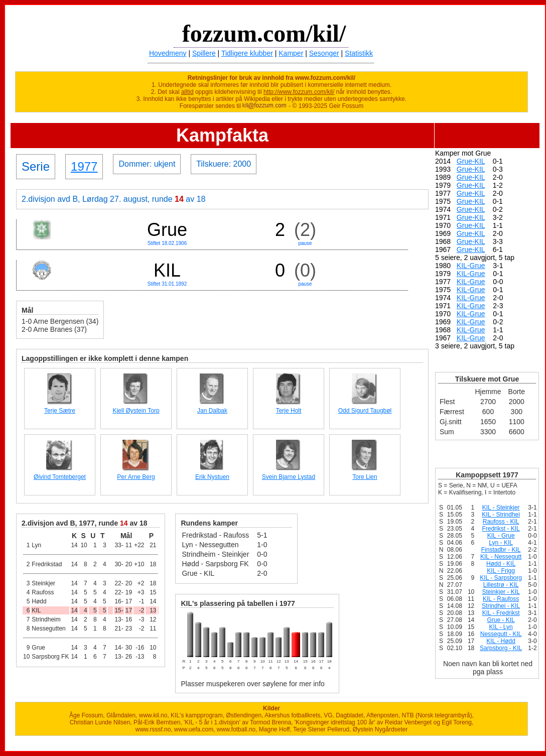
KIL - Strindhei (501, 515)
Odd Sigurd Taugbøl (365, 411)
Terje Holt (289, 411)
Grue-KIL (471, 161)
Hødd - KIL (501, 564)
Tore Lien (365, 477)
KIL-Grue (471, 266)
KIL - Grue (501, 536)
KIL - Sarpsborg (501, 578)
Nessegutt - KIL (501, 634)
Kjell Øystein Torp (136, 411)
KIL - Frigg (501, 571)
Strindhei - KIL (501, 606)
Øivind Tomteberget (60, 477)
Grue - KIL (501, 620)
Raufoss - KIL (501, 522)
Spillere (204, 53)
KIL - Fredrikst (501, 613)
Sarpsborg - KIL (501, 648)
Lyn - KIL (501, 543)
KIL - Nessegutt (501, 557)
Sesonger (324, 53)
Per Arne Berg (136, 477)
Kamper (291, 53)
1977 (84, 166)
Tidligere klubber (247, 53)
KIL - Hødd (501, 641)
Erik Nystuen (212, 477)
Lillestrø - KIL (501, 585)
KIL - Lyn (501, 627)
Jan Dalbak (212, 411)
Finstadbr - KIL (501, 550)
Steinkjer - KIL (501, 592)
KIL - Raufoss (501, 599)
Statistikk (359, 53)
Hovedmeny (168, 53)
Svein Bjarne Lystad (289, 477)
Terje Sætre (60, 411)
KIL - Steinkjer (501, 508)
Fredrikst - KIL (501, 529)
